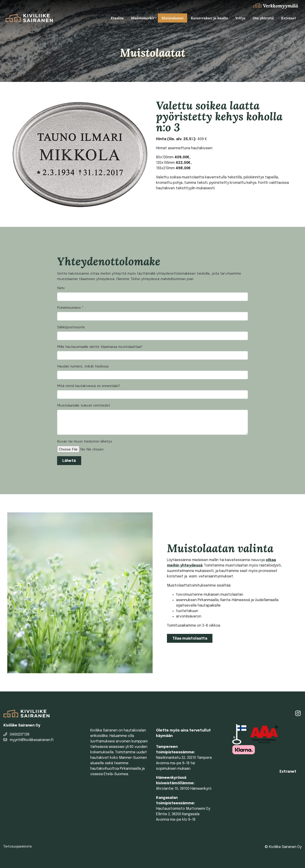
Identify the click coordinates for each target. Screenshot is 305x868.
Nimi (61, 288)
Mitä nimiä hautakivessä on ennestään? (88, 386)
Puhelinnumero (70, 307)
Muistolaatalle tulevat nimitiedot (84, 405)
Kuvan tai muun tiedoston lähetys (85, 441)
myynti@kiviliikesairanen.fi (28, 740)
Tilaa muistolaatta (190, 639)
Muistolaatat (173, 18)
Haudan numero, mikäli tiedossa (83, 366)
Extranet (289, 18)
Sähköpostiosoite (71, 327)
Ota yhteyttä (263, 18)
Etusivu (117, 18)
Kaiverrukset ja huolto (209, 18)
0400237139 (16, 735)
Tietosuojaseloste (18, 847)
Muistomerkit (143, 18)
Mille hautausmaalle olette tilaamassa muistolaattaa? (100, 347)
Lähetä (69, 461)
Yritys (240, 18)
